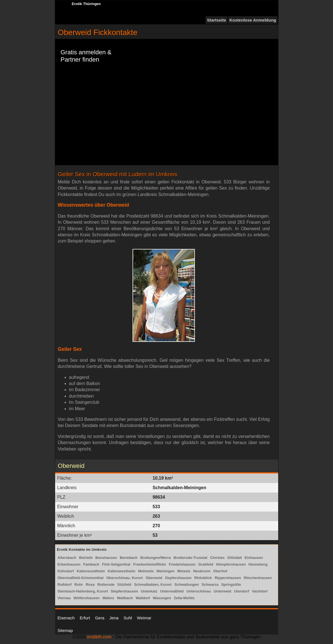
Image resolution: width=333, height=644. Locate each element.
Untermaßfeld (172, 591)
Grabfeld (206, 564)
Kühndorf (66, 571)
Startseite (216, 20)
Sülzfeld (124, 584)
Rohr (79, 584)
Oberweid (154, 578)
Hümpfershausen (231, 564)
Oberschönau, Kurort (125, 578)
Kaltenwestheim (121, 571)
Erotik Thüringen (86, 4)
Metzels (184, 571)
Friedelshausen (182, 564)
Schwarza (210, 584)
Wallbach (125, 598)
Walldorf (143, 598)
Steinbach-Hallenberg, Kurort (83, 591)
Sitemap (65, 630)
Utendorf (242, 591)
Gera (100, 618)
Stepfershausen (124, 591)
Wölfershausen (87, 598)
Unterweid (222, 591)
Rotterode (106, 584)
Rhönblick (203, 578)
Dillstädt (235, 558)
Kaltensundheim (91, 571)
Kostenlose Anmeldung (253, 20)
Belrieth (86, 558)
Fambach (91, 564)
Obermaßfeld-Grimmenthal (81, 578)
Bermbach (129, 558)
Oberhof (220, 571)
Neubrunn (202, 571)
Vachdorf (260, 591)
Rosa (90, 584)
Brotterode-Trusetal (191, 558)
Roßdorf (65, 584)
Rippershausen (228, 578)
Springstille (231, 584)
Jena (114, 618)
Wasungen (162, 598)
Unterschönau (199, 591)
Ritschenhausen (258, 578)
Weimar (144, 618)
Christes (217, 558)
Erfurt (85, 618)
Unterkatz (149, 591)
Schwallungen (187, 584)
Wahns (108, 598)
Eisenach (66, 618)
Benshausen (106, 558)
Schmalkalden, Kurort (153, 584)
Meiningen (166, 571)
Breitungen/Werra (156, 558)
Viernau (64, 598)
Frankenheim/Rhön (150, 564)
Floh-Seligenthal (116, 564)
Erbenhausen (69, 564)
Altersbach (67, 558)
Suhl (128, 618)
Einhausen (254, 558)
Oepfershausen (178, 578)
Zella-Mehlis (184, 598)
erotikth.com (99, 637)
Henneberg (258, 564)
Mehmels (146, 571)
